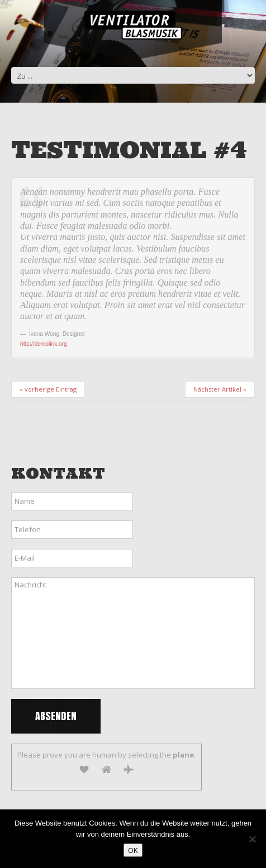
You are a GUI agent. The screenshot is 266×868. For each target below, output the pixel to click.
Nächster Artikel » (220, 389)
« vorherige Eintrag (48, 389)
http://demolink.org (44, 344)
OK (133, 850)
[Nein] (252, 839)
